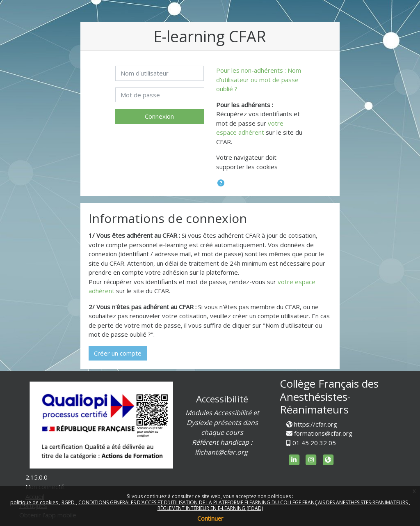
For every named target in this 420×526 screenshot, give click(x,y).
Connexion (159, 116)
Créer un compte (118, 353)
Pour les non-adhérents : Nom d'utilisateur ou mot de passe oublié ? (259, 79)
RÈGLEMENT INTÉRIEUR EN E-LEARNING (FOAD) (210, 508)
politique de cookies (35, 502)
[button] (221, 183)
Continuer (210, 518)
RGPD (69, 502)
